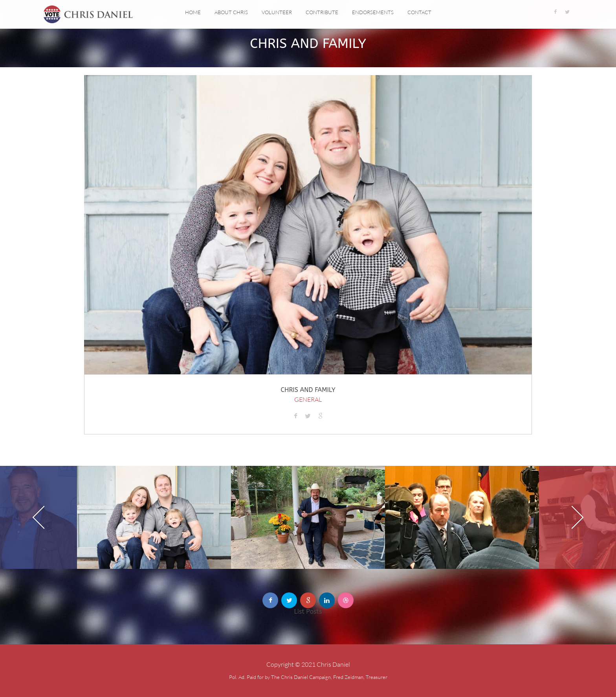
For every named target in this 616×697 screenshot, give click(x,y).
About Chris (231, 12)
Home (193, 12)
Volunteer (277, 12)
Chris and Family (308, 390)
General (308, 399)
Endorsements (373, 12)
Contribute (322, 12)
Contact (419, 12)
